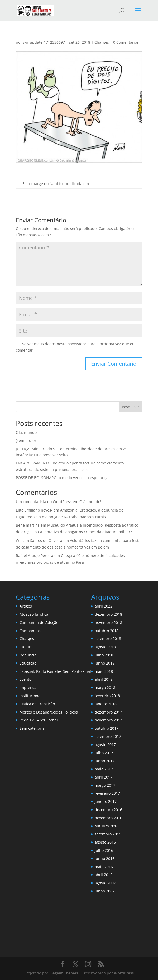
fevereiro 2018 (107, 696)
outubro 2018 (107, 631)
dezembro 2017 (108, 712)
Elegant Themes (64, 973)
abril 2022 (104, 606)
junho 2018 (105, 663)
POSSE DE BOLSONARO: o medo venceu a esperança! (63, 478)
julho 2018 (104, 655)
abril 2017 (104, 777)
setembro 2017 (108, 736)
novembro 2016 (108, 818)
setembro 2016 (108, 834)
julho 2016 (104, 850)
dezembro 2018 (108, 614)
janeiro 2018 (106, 704)
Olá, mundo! (27, 432)
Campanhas (30, 631)
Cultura (26, 647)
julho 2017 (104, 753)
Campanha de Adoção (39, 622)
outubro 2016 (107, 826)
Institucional (30, 696)
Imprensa (28, 687)
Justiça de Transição (37, 704)
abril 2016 (104, 875)
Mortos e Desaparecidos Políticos (49, 712)
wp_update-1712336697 (44, 42)
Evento (25, 679)
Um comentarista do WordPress (44, 502)
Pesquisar (131, 407)
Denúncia (28, 655)
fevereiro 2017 (107, 793)
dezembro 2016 (108, 810)
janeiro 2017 (106, 801)
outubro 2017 (107, 728)
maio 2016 (104, 867)
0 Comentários (126, 42)
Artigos (26, 606)
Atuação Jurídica (34, 614)
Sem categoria (32, 728)
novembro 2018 (108, 622)
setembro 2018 (108, 639)
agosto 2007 (105, 883)
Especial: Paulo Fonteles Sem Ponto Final (55, 671)
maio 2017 (104, 769)
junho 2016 (105, 859)
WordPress (124, 973)
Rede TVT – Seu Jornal (39, 720)
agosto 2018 (105, 647)
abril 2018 (104, 679)
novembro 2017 (108, 720)
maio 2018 (104, 671)
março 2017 (105, 785)
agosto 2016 (105, 842)
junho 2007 (105, 891)
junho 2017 (105, 761)
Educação (28, 663)
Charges (102, 42)
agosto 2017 (105, 745)
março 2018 (105, 687)
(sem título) (26, 441)
